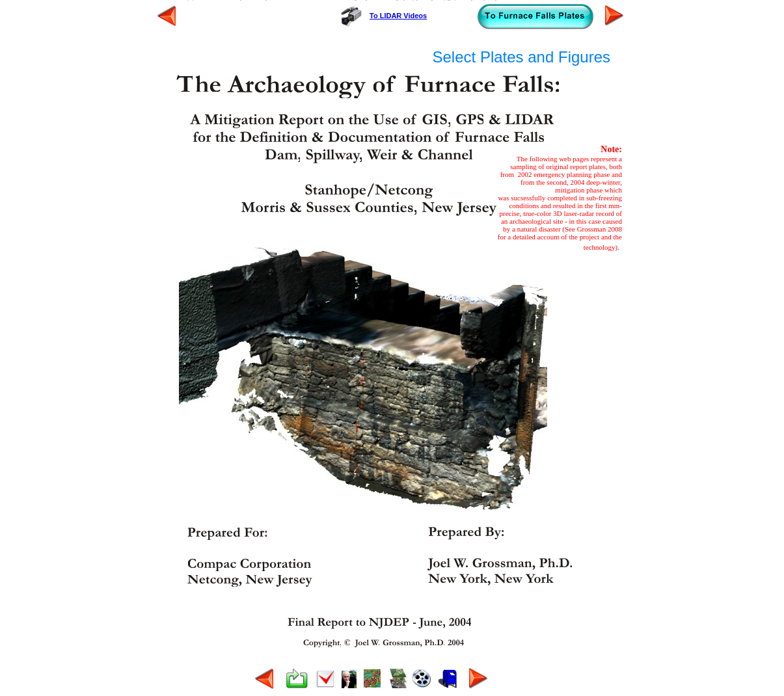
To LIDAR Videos (398, 16)
